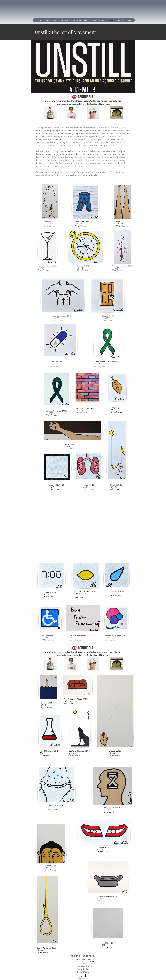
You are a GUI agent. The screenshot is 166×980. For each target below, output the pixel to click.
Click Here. (104, 104)
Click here (82, 175)
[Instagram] (80, 975)
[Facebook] (86, 975)
